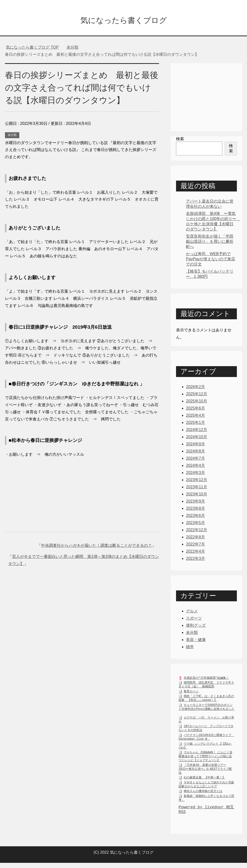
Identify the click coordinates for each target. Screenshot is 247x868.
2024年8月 (195, 452)
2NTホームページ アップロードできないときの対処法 (206, 731)
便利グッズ (196, 627)
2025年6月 (195, 409)
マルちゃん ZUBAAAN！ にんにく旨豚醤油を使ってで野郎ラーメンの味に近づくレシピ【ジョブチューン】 (205, 759)
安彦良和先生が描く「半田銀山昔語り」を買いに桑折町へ (210, 243)
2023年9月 (195, 502)
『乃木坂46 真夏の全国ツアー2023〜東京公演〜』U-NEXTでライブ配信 (205, 771)
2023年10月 (196, 495)
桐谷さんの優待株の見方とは (203, 793)
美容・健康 (196, 641)
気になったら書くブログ (123, 21)
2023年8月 (195, 510)
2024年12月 (196, 431)
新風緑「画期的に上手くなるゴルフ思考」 (206, 800)
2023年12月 (196, 481)
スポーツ (194, 619)
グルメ (192, 612)
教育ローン (191, 694)
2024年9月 (195, 445)
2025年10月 (196, 402)
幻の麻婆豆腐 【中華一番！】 (204, 780)
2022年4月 (195, 553)
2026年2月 (195, 388)
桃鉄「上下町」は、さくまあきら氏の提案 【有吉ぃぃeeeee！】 (206, 701)
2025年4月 (195, 417)
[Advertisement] (82, 490)
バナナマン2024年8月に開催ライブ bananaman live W (206, 739)
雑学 (190, 648)
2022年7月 (195, 545)
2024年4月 (195, 467)
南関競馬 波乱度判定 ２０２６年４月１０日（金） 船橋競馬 (206, 687)
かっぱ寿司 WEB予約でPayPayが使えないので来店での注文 (211, 260)
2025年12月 (196, 395)
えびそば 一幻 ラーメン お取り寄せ (206, 722)
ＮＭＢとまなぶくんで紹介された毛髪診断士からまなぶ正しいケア (206, 787)
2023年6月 (195, 517)
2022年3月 (195, 560)
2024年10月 (196, 438)
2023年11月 (196, 488)
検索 (180, 140)
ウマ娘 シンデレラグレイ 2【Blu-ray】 (205, 748)
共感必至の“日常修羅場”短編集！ (206, 680)
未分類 (12, 136)
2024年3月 (195, 474)
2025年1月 (195, 424)
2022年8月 (195, 538)
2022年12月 (196, 531)
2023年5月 (195, 524)
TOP (32, 48)
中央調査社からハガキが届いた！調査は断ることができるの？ (96, 547)
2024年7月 (195, 460)
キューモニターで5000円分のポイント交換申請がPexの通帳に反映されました (206, 709)
